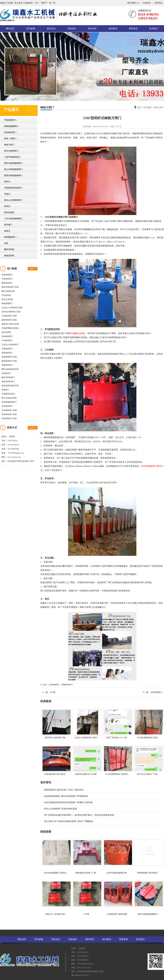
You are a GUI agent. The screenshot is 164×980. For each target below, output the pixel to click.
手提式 (7, 194)
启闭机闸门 (6, 373)
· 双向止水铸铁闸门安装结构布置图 (60, 809)
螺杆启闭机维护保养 (10, 369)
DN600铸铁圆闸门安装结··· (56, 857)
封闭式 (7, 206)
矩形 (6, 243)
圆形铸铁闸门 (7, 283)
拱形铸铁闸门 (7, 275)
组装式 (7, 231)
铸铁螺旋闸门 (10, 237)
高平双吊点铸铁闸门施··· (56, 724)
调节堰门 (8, 225)
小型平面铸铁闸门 (12, 157)
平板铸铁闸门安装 (9, 418)
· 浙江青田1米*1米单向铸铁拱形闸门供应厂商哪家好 (68, 821)
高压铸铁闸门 (10, 132)
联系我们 (159, 3)
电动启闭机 (6, 332)
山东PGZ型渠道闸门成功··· (86, 724)
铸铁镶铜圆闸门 (11, 126)
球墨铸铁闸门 (7, 365)
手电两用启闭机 (8, 394)
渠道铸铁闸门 (7, 353)
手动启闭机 (6, 295)
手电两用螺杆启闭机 (10, 328)
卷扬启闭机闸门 (8, 382)
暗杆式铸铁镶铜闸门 (13, 163)
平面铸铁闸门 (10, 120)
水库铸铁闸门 (7, 406)
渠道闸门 (5, 390)
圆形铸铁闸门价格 (9, 361)
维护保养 (92, 29)
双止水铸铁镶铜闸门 (13, 169)
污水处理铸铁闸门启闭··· (148, 724)
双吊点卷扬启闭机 (9, 398)
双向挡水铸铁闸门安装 (11, 312)
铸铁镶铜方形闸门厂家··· (86, 857)
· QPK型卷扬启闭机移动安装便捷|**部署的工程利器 (68, 802)
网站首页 (10, 29)
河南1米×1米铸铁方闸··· (56, 898)
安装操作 (72, 29)
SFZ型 (53, 692)
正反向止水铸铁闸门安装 (12, 308)
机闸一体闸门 (10, 139)
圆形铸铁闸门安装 (9, 320)
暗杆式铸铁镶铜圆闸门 (148, 898)
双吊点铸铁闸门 (11, 151)
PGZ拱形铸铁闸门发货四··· (117, 760)
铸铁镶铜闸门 (7, 304)
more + (33, 269)
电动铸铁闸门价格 (9, 414)
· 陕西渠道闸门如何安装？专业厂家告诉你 (63, 790)
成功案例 (113, 29)
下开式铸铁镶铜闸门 (13, 219)
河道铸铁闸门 (7, 349)
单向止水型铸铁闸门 (13, 200)
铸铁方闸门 (9, 145)
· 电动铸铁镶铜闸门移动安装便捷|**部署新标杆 (66, 796)
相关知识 (51, 29)
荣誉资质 (133, 29)
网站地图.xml (134, 3)
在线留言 (147, 3)
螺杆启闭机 (9, 249)
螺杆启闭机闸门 (8, 377)
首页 (139, 107)
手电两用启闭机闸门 (13, 188)
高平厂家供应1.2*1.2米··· (117, 724)
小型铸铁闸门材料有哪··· (117, 898)
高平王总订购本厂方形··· (148, 760)
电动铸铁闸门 (7, 336)
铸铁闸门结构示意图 (10, 324)
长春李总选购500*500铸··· (86, 760)
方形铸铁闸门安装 (9, 316)
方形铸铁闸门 (7, 340)
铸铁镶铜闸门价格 (9, 357)
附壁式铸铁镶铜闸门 (13, 175)
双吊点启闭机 (7, 299)
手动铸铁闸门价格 (9, 410)
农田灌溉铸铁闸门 (9, 402)
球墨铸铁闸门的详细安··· (148, 857)
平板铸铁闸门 (7, 279)
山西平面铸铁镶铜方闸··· (117, 857)
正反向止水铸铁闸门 (10, 345)
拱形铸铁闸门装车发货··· (56, 760)
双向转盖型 (9, 212)
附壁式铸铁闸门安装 (10, 287)
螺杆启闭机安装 (8, 291)
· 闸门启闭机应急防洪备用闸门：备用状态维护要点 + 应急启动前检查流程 (79, 815)
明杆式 (7, 182)
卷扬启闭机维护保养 (10, 386)
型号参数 (31, 29)
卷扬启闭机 (9, 256)
